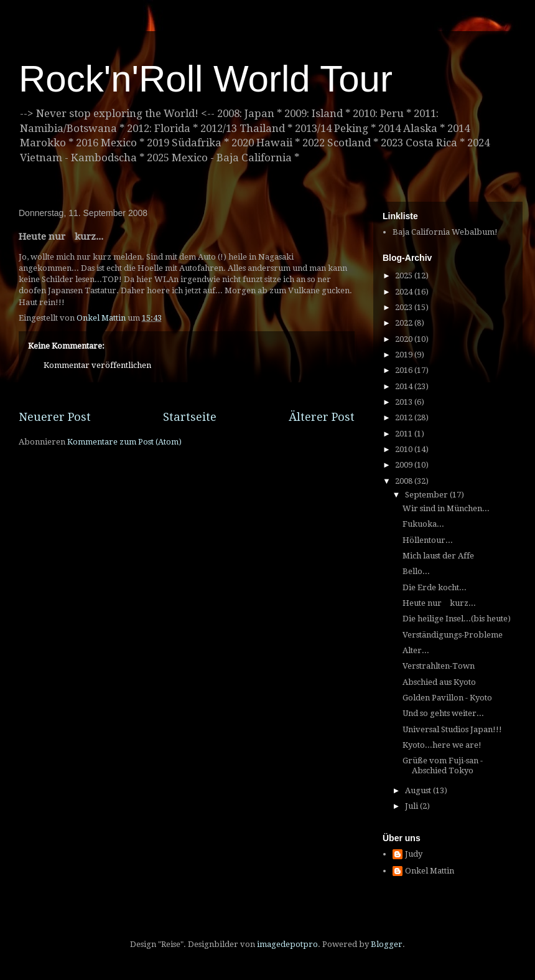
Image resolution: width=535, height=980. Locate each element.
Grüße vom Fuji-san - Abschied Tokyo (443, 766)
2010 (405, 449)
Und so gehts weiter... (443, 713)
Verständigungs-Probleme (453, 635)
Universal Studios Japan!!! (452, 729)
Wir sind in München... (446, 508)
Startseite (190, 417)
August (419, 790)
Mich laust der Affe (438, 556)
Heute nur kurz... (439, 603)
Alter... (416, 650)
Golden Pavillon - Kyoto (447, 698)
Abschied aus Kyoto (439, 682)
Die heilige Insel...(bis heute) (457, 619)
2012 (405, 417)
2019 (405, 355)
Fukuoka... (423, 524)
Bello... (416, 571)
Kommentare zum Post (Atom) (124, 442)
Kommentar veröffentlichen (97, 365)
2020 (405, 339)
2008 (405, 481)
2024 (405, 292)
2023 (405, 307)
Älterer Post (322, 417)
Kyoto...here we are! (442, 745)
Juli (412, 806)
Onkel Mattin (430, 871)
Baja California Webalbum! (445, 232)
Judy (414, 854)
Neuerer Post (55, 417)
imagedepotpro (287, 944)
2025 (405, 276)
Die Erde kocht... (435, 587)
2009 (405, 465)
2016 (405, 370)
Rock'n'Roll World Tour (206, 79)
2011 (405, 434)
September (427, 495)
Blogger (387, 944)
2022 (405, 323)
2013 (405, 402)
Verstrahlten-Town (439, 666)
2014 (405, 386)
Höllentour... (428, 540)
